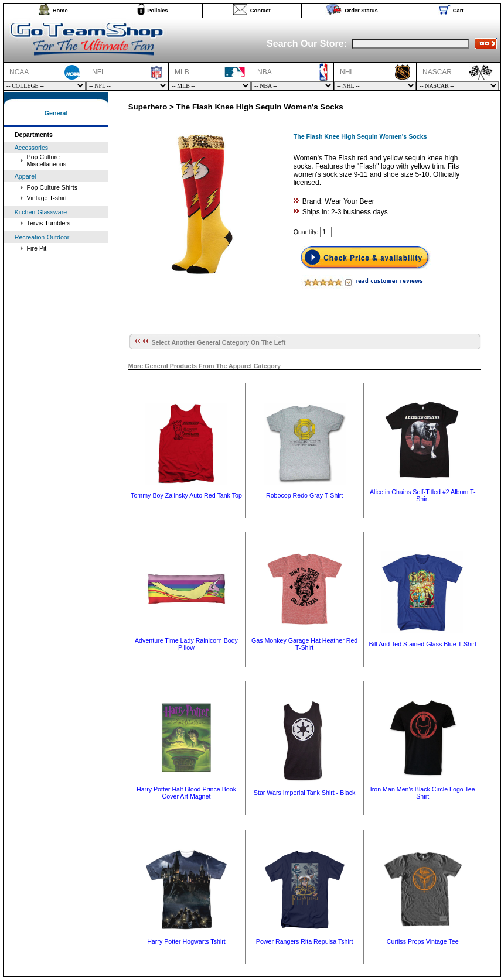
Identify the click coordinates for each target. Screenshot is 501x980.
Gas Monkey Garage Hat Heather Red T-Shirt (304, 644)
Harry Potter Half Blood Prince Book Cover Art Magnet (186, 793)
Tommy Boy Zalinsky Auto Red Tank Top (186, 495)
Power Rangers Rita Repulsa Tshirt (305, 941)
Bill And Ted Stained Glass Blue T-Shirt (423, 644)
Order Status (361, 11)
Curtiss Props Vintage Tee (423, 941)
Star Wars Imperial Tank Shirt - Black (305, 793)
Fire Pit (37, 248)
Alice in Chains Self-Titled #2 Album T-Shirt (423, 495)
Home (60, 11)
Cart (459, 11)
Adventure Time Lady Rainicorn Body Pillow (186, 644)
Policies (157, 11)
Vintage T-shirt (47, 198)
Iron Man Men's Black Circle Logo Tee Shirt (423, 793)
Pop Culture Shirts (52, 187)
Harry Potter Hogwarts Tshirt (186, 941)
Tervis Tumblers (49, 223)
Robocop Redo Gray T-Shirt (304, 495)
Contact (260, 11)
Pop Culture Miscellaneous (47, 160)
